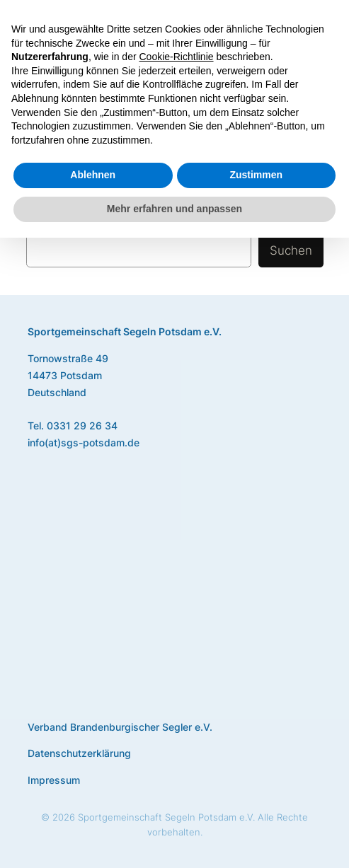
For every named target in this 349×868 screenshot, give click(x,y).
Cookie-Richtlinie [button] (177, 57)
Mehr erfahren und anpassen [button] (174, 209)
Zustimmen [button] (256, 175)
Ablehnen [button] (93, 175)
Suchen (291, 250)
